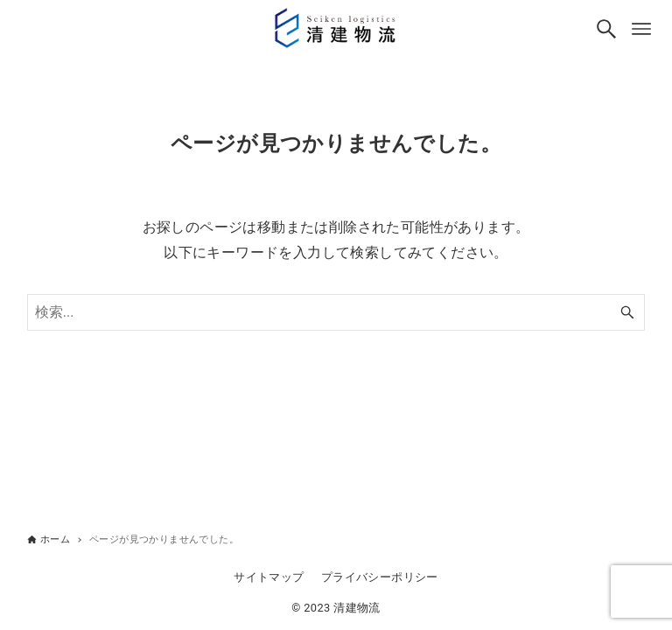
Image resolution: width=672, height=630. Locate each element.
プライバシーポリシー (380, 577)
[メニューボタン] (641, 29)
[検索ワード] (336, 312)
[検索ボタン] (606, 29)
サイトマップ (269, 577)
